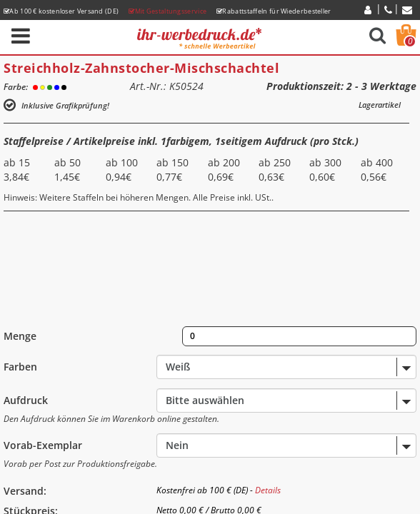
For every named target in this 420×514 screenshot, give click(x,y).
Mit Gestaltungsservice (167, 11)
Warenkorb (410, 41)
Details (268, 490)
